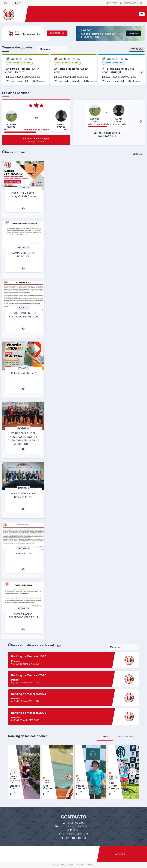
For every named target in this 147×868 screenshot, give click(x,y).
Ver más (139, 154)
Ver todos (137, 49)
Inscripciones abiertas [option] (19, 63)
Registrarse (128, 3)
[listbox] (19, 63)
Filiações (134, 33)
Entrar (112, 3)
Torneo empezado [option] (113, 63)
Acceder (57, 33)
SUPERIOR (121, 854)
